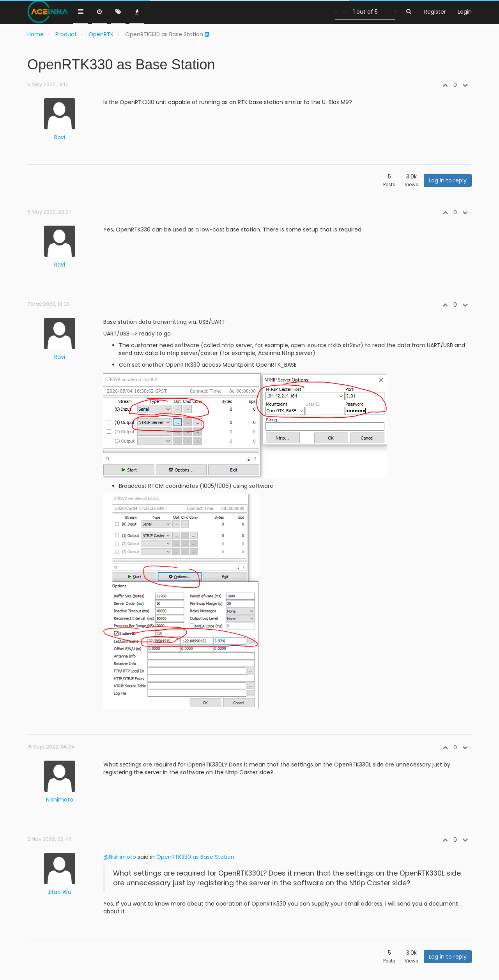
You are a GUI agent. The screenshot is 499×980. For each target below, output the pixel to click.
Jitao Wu (59, 892)
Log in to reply (448, 180)
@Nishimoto (120, 857)
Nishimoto (60, 800)
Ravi (60, 137)
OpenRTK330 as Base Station (195, 857)
